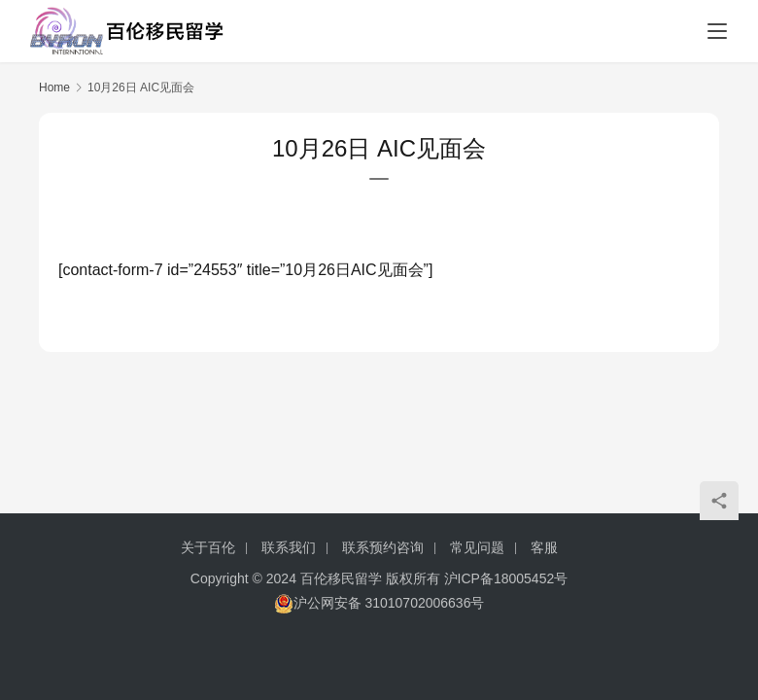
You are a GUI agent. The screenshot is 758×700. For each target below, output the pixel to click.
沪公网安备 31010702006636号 (379, 603)
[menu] (717, 31)
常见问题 (477, 547)
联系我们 (289, 547)
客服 (544, 547)
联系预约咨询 (383, 547)
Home (54, 87)
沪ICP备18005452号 (506, 578)
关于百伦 (208, 547)
